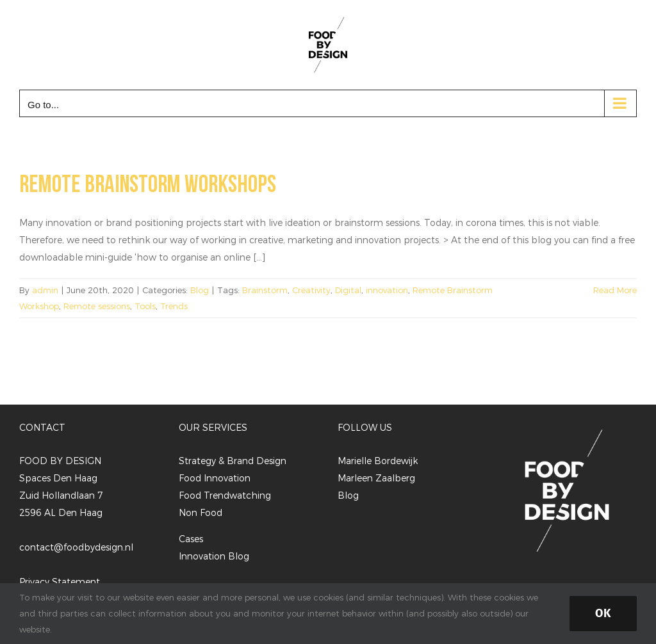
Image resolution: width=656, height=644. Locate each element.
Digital (348, 290)
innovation (387, 290)
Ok (603, 613)
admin (45, 290)
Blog (200, 290)
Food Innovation (215, 478)
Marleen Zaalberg (376, 478)
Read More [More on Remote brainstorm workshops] (615, 290)
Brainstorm (265, 290)
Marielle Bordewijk (378, 461)
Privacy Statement (60, 582)
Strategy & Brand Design (233, 461)
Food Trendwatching (225, 495)
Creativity (311, 290)
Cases (191, 539)
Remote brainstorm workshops (148, 185)
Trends (174, 306)
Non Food (201, 512)
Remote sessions (97, 306)
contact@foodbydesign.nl (76, 547)
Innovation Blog (214, 556)
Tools (145, 306)
